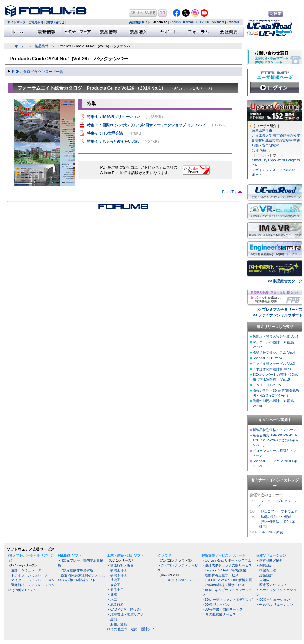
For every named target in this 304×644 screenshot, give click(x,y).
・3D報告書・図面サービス (222, 609)
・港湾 (112, 595)
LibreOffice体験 (272, 532)
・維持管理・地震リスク (125, 614)
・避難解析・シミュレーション (31, 585)
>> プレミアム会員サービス (280, 310)
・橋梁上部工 (117, 570)
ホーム (20, 46)
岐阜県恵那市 (262, 131)
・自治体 (263, 580)
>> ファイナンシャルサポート (278, 315)
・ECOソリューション (273, 600)
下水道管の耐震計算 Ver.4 (272, 369)
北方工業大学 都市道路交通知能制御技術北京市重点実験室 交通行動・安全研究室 (276, 140)
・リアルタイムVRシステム (178, 580)
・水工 (112, 600)
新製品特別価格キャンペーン (274, 430)
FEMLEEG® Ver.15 (267, 385)
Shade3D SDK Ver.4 (267, 358)
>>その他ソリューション (275, 604)
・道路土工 (115, 590)
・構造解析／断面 (120, 565)
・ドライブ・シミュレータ (28, 575)
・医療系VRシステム (272, 585)
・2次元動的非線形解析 (76, 570)
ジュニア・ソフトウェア (279, 511)
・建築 (112, 619)
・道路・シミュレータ (24, 570)
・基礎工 (114, 580)
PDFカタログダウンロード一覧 (38, 72)
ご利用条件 (36, 22)
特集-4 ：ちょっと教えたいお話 (113, 142)
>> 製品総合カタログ (285, 281)
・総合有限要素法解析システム (81, 575)
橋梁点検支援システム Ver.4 (274, 352)
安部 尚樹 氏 (261, 150)
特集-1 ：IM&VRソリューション (113, 117)
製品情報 (42, 46)
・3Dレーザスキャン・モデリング (227, 600)
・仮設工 (114, 585)
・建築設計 (264, 575)
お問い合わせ (55, 22)
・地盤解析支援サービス (220, 575)
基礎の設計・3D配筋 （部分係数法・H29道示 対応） (276, 522)
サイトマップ (17, 22)
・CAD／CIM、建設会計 (125, 609)
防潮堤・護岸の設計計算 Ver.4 (275, 337)
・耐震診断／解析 (269, 560)
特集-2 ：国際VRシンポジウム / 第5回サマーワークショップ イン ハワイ (147, 125)
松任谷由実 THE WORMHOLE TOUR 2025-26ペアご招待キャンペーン (275, 440)
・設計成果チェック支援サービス (227, 565)
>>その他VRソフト (22, 590)
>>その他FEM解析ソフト (77, 580)
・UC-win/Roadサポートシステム (226, 560)
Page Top (232, 192)
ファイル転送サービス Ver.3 (274, 364)
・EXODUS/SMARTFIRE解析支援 (227, 580)
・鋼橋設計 (264, 565)
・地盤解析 (115, 604)
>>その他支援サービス (218, 614)
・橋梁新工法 (266, 570)
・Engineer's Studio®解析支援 (224, 570)
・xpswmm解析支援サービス (223, 585)
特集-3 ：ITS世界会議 (105, 133)
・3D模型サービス (215, 604)
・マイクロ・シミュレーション (31, 580)
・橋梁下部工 (117, 575)
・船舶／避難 (117, 624)
